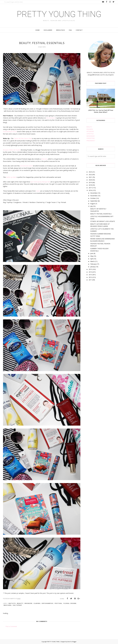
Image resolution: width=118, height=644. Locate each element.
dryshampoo (48, 603)
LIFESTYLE (90, 134)
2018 (90, 185)
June (92, 253)
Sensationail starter (26, 166)
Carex (38, 191)
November (94, 196)
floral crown (70, 603)
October (93, 198)
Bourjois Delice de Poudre (12, 150)
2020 (90, 180)
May (92, 256)
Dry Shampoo (51, 118)
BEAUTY (89, 127)
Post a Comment (11, 626)
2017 (90, 188)
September (94, 201)
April (92, 259)
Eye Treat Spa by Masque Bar (40, 182)
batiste (12, 603)
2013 (90, 275)
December (94, 193)
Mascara (44, 159)
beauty (20, 603)
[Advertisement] (97, 317)
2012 (90, 277)
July (91, 206)
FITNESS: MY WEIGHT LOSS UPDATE (103, 221)
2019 (90, 182)
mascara (8, 605)
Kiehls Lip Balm (11, 177)
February (93, 264)
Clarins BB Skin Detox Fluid (23, 138)
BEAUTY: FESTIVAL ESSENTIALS (101, 214)
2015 (90, 269)
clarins (37, 603)
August (93, 204)
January (93, 267)
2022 (90, 175)
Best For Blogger (72, 642)
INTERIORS (90, 131)
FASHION (90, 129)
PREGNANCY (91, 141)
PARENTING (91, 138)
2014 (90, 272)
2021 (90, 177)
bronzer (28, 603)
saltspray (17, 605)
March (92, 261)
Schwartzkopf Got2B (10, 132)
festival (58, 603)
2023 (90, 172)
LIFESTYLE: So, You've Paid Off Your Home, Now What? (101, 111)
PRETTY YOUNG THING (59, 14)
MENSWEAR (90, 136)
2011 (90, 280)
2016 (90, 190)
